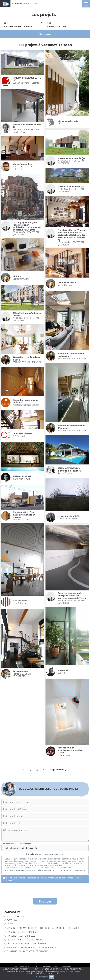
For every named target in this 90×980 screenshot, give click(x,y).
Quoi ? (23, 23)
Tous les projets (16, 916)
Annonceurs (66, 967)
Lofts (10, 924)
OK (52, 977)
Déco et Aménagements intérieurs (26, 944)
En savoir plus (42, 977)
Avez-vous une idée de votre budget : (17, 844)
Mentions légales (50, 967)
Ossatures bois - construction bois (27, 951)
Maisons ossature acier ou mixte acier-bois (32, 947)
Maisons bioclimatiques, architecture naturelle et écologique (43, 928)
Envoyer (45, 901)
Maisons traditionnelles (21, 936)
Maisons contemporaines (21, 932)
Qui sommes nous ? (22, 967)
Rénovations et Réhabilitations (25, 940)
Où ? (50, 23)
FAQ (37, 967)
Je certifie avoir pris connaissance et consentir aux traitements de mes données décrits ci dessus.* (42, 879)
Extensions (13, 920)
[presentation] (45, 890)
